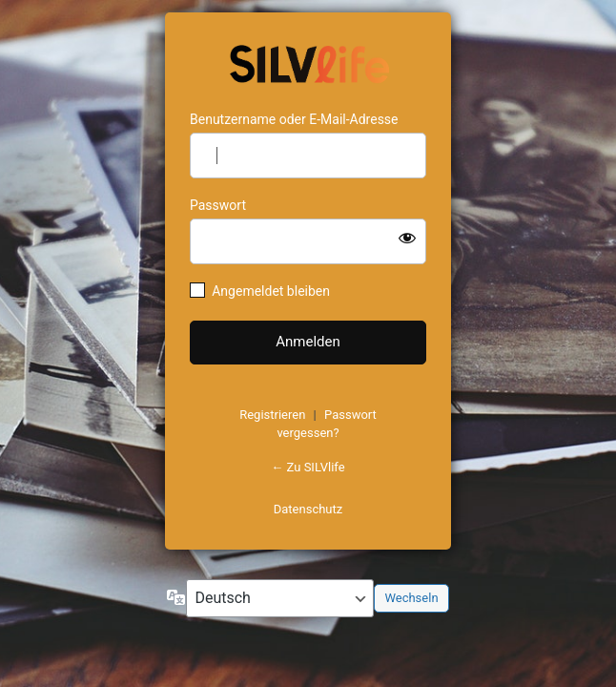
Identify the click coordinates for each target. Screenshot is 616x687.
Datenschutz (308, 509)
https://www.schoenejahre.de (308, 62)
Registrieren (272, 415)
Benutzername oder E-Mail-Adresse (294, 119)
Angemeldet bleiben (271, 291)
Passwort (218, 205)
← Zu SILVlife (308, 467)
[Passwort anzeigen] (407, 238)
